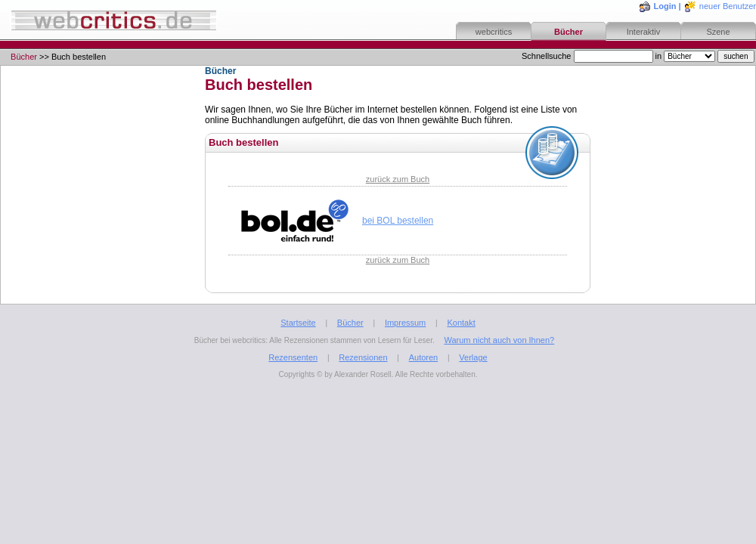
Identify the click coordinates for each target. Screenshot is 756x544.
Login (665, 6)
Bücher (569, 32)
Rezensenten (293, 357)
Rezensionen (363, 357)
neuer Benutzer (728, 6)
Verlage (473, 357)
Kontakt (461, 323)
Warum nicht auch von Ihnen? (499, 340)
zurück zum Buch (398, 179)
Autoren (424, 357)
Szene (718, 32)
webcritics (494, 32)
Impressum (405, 323)
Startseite (298, 323)
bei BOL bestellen (398, 221)
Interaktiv (644, 32)
